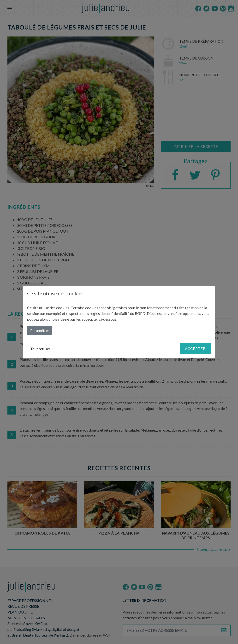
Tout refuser (40, 349)
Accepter (195, 349)
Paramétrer (40, 330)
